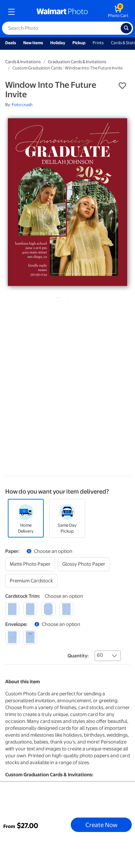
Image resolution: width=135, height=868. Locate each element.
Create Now (101, 825)
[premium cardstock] (31, 581)
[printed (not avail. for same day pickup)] (30, 637)
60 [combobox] (100, 655)
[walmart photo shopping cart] (118, 12)
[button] (122, 86)
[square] (12, 609)
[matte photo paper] (30, 564)
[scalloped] (66, 609)
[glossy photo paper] (84, 564)
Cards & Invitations (23, 62)
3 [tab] (76, 296)
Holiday (58, 43)
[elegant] (48, 609)
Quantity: (78, 656)
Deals (11, 43)
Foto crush (22, 105)
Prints (98, 43)
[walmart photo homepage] (62, 12)
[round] (30, 609)
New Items (33, 43)
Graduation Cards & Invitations (77, 62)
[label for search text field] (61, 28)
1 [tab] (56, 296)
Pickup (79, 43)
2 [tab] (66, 296)
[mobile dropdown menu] (11, 12)
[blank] (12, 637)
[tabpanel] (67, 202)
